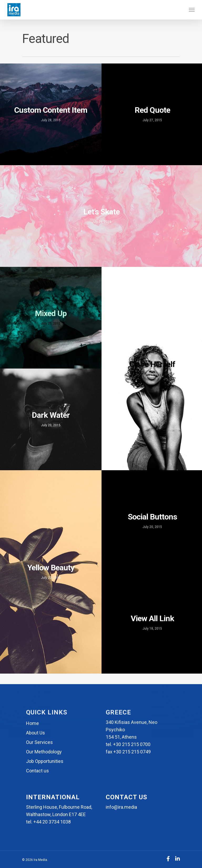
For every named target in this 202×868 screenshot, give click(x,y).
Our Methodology (44, 752)
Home (32, 723)
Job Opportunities (45, 761)
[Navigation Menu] (192, 10)
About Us (36, 733)
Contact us (37, 771)
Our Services (39, 742)
